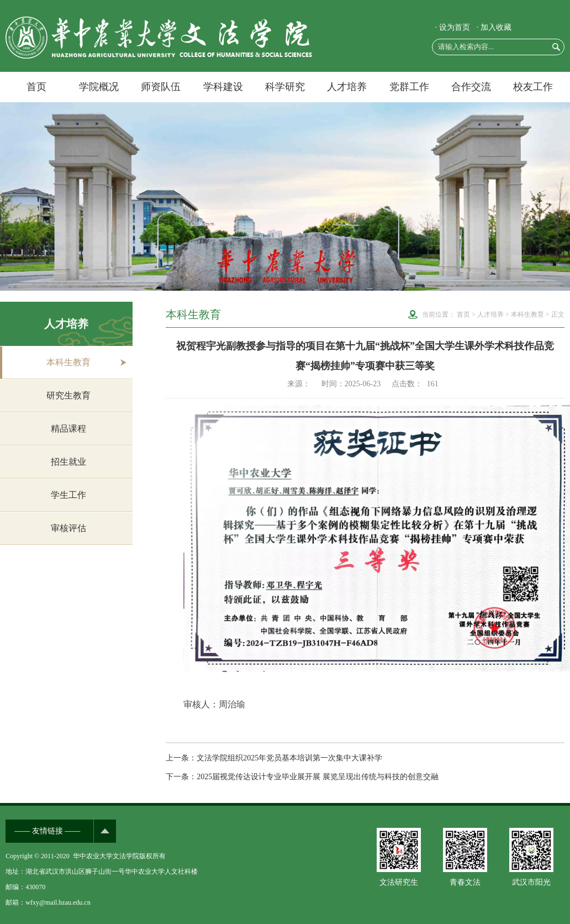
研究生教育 (68, 395)
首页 (36, 87)
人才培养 (347, 87)
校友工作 (533, 87)
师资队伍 (161, 87)
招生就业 (68, 462)
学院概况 (99, 87)
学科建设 (223, 87)
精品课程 (68, 429)
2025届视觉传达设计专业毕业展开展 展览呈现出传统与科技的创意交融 (318, 777)
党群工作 (409, 87)
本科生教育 (68, 362)
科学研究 (285, 87)
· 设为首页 (453, 27)
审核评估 (68, 528)
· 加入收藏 (494, 27)
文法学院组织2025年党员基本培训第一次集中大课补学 (289, 758)
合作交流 (471, 87)
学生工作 (68, 495)
